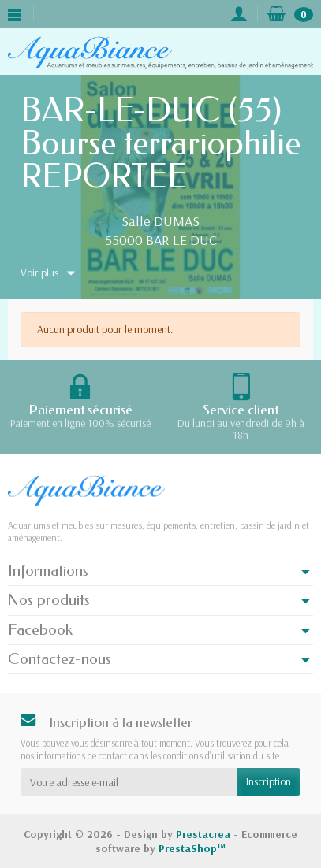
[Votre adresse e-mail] (129, 781)
